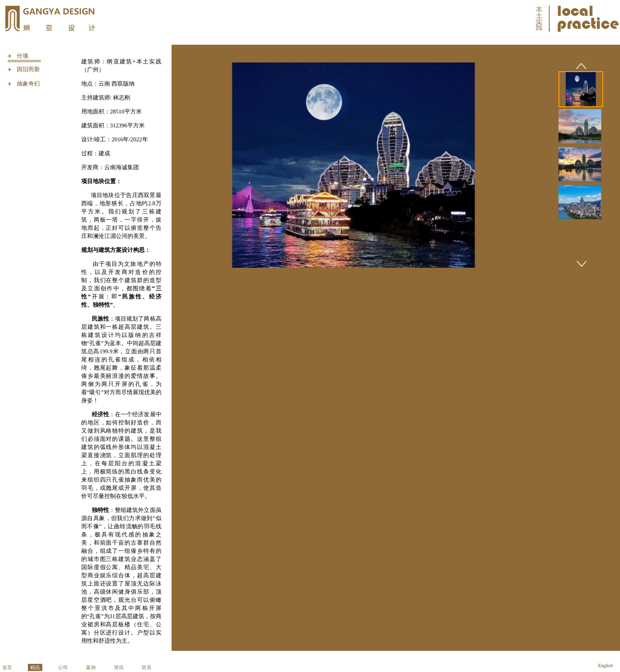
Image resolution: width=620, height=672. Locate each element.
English (605, 666)
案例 (91, 667)
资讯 (119, 667)
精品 (35, 667)
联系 (147, 667)
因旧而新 (28, 69)
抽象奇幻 (28, 84)
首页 (7, 667)
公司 (63, 667)
